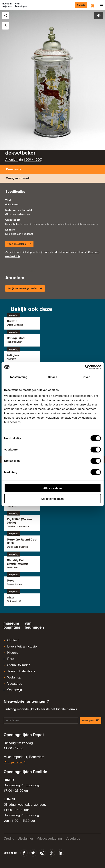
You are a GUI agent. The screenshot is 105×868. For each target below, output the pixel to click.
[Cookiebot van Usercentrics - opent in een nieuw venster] (85, 367)
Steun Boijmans (17, 665)
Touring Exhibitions (19, 671)
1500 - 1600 (32, 160)
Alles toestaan (53, 488)
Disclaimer (25, 839)
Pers (9, 659)
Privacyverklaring (49, 839)
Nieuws (11, 653)
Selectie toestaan (52, 499)
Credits (9, 839)
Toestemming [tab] (19, 377)
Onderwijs (13, 690)
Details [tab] (53, 377)
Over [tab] (87, 377)
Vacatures (13, 684)
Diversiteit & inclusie (20, 647)
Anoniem (12, 160)
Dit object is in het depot (19, 234)
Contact (11, 640)
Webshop (12, 678)
